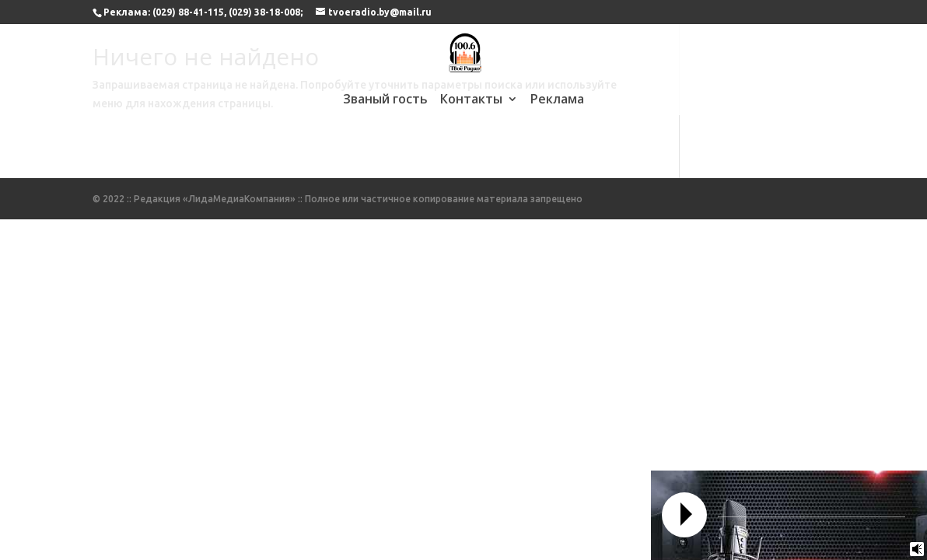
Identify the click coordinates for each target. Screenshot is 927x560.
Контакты (471, 100)
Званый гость (385, 100)
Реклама (557, 100)
